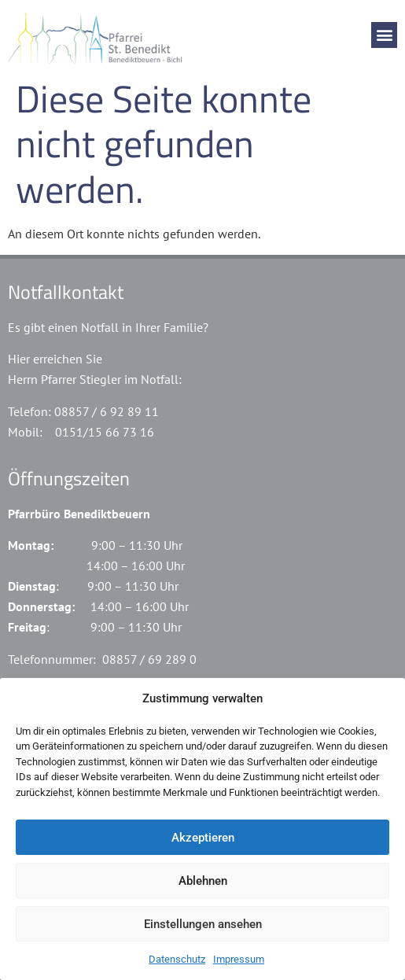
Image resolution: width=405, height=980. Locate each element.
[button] (384, 35)
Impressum (239, 959)
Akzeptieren (203, 838)
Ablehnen (203, 881)
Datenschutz (177, 959)
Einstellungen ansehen (203, 924)
